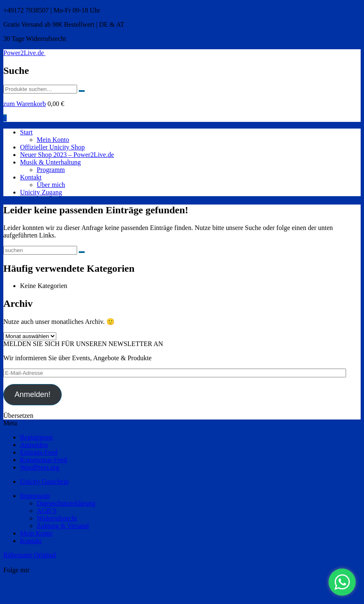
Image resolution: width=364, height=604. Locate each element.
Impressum (35, 496)
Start (26, 132)
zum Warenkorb (25, 104)
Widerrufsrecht (57, 518)
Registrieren (36, 437)
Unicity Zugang (41, 192)
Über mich (51, 185)
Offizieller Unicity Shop (52, 147)
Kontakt (31, 177)
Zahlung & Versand (63, 526)
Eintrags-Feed (39, 452)
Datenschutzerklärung (66, 503)
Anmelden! (33, 394)
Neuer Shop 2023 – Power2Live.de (67, 155)
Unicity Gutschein (44, 481)
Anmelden (34, 445)
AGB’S (47, 511)
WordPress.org (40, 467)
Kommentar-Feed (44, 460)
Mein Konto (53, 140)
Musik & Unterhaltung (50, 162)
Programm (51, 170)
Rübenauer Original (30, 555)
